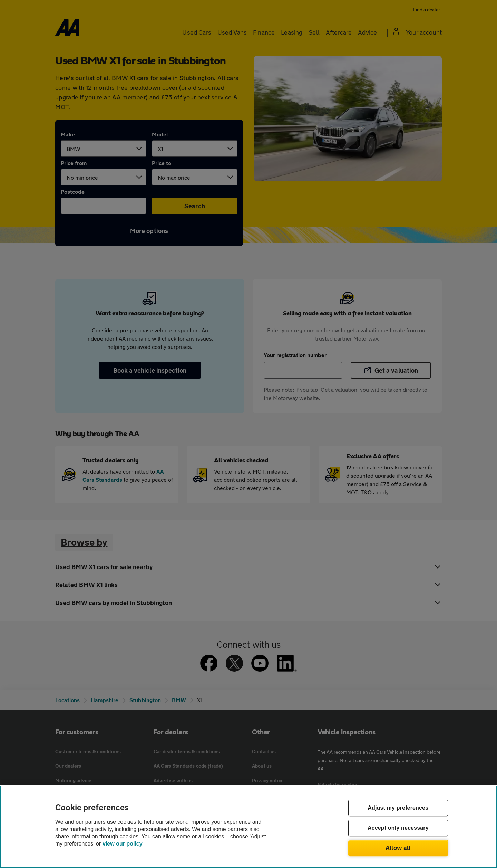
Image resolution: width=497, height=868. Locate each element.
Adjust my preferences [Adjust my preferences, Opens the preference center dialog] (398, 808)
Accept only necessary (398, 828)
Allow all (398, 848)
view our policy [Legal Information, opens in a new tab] (123, 844)
